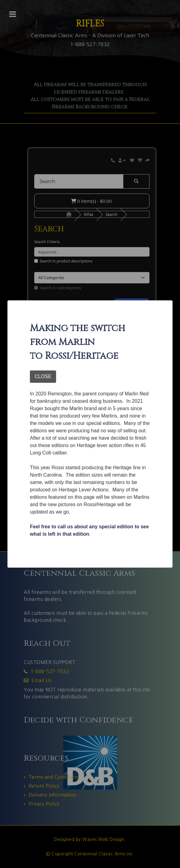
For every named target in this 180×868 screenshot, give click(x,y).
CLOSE (43, 376)
